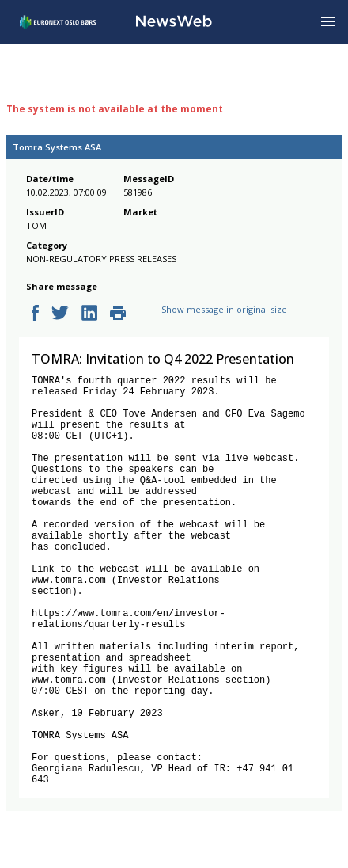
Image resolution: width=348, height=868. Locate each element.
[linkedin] (89, 314)
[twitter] (60, 314)
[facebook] (35, 314)
